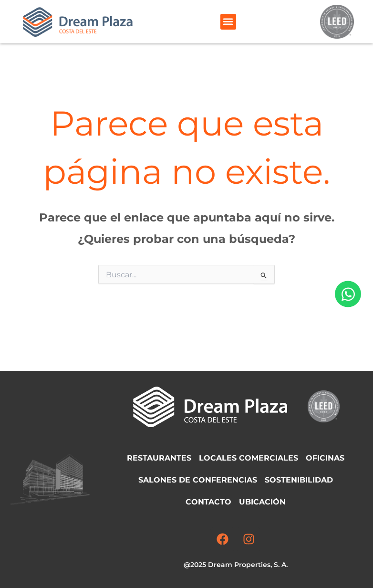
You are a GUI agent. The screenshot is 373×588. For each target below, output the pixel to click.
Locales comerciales (249, 458)
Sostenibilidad (299, 480)
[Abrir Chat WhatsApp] (348, 294)
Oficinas (325, 458)
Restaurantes (159, 458)
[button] (228, 22)
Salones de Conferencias (198, 480)
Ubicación (262, 502)
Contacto (208, 502)
